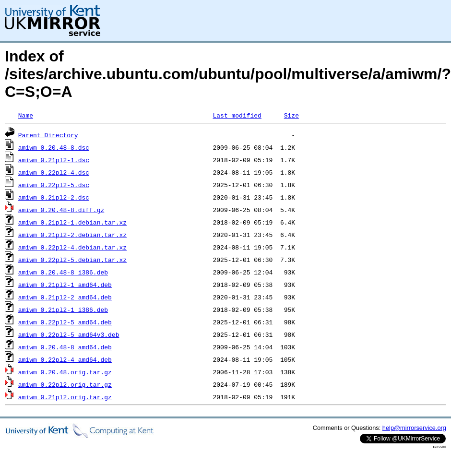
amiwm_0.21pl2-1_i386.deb (63, 309)
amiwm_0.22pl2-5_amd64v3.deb (69, 334)
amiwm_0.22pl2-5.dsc (54, 185)
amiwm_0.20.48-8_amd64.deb (65, 347)
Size (291, 115)
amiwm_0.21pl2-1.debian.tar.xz (72, 222)
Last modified (237, 115)
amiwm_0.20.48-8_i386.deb (63, 272)
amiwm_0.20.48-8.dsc (54, 147)
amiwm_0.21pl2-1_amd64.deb (65, 285)
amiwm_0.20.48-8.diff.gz (61, 210)
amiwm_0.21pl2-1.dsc (54, 160)
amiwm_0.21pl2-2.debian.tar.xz (72, 235)
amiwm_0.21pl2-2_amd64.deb (65, 297)
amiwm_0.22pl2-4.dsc (54, 172)
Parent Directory (48, 135)
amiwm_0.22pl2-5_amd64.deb (65, 322)
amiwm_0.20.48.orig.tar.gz (65, 372)
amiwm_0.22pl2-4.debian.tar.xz (72, 247)
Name (26, 115)
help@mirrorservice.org (414, 428)
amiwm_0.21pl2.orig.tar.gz (65, 397)
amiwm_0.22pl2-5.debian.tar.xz (72, 260)
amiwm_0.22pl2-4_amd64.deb (65, 359)
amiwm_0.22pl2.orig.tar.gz (65, 384)
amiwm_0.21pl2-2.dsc (54, 197)
